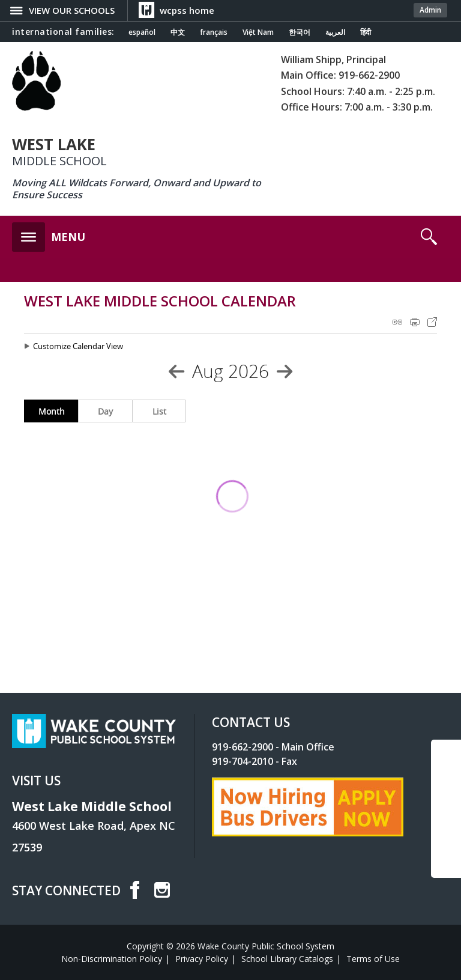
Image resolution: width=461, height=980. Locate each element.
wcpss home (187, 10)
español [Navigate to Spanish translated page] (142, 32)
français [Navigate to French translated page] (214, 32)
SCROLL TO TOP (446, 815)
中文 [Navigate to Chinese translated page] (178, 32)
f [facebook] (134, 890)
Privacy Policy (202, 959)
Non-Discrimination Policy (112, 959)
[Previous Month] (176, 371)
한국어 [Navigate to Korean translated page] (300, 32)
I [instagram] (162, 890)
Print (415, 322)
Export (432, 322)
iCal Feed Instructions (397, 322)
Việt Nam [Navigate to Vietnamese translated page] (258, 32)
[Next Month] (285, 371)
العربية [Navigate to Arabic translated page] (335, 32)
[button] (49, 234)
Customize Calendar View (78, 346)
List (159, 411)
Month (52, 411)
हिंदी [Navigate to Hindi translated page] (366, 32)
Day (105, 411)
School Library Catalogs (287, 959)
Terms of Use (373, 959)
